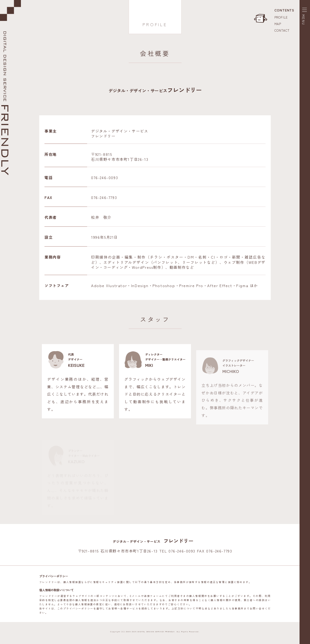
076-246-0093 (105, 177)
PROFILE (281, 17)
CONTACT (282, 30)
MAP (278, 24)
